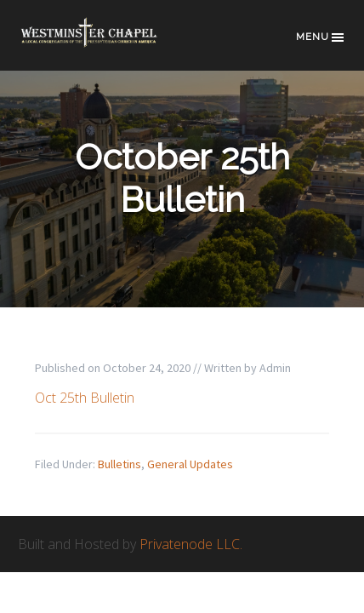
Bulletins (119, 464)
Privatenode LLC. (191, 544)
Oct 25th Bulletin (85, 398)
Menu (321, 37)
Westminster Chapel (103, 44)
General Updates (190, 464)
